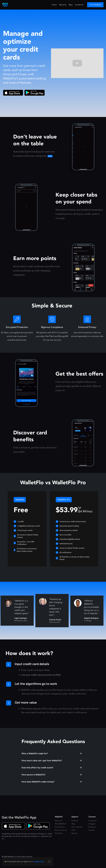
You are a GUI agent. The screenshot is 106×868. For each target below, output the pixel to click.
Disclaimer (59, 833)
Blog (71, 5)
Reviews (75, 833)
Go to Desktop (95, 5)
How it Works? (77, 827)
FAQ (73, 830)
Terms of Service (61, 830)
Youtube (92, 830)
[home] (5, 5)
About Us (63, 5)
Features (75, 821)
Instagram (92, 824)
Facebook (92, 827)
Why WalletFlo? (61, 824)
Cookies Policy (39, 861)
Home (54, 5)
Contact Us (79, 5)
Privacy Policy (60, 827)
